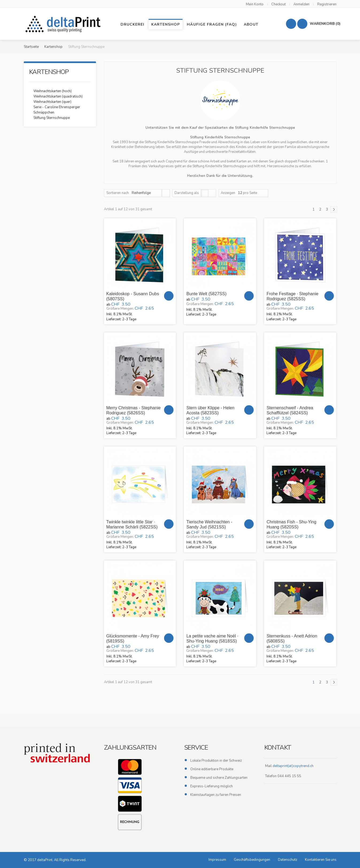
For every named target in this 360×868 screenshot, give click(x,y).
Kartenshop (53, 47)
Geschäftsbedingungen (252, 860)
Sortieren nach (118, 193)
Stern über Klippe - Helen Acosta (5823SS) (210, 410)
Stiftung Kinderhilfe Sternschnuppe (172, 142)
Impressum (217, 860)
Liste (212, 193)
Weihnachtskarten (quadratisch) (58, 96)
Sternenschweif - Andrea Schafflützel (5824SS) (290, 410)
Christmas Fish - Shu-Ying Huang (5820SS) (291, 524)
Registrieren (327, 4)
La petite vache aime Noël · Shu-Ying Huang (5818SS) (212, 639)
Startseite (31, 47)
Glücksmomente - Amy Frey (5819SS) (133, 639)
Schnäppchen (44, 112)
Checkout (278, 4)
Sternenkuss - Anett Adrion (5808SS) (292, 639)
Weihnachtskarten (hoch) (53, 91)
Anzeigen (228, 193)
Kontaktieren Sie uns (321, 860)
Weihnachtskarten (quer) (52, 102)
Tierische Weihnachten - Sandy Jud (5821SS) (209, 524)
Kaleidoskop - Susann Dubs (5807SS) (133, 296)
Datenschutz (288, 860)
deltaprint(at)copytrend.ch (293, 766)
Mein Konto (255, 4)
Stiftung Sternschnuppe (52, 118)
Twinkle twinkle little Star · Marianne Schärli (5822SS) (132, 524)
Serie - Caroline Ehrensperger (57, 107)
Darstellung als (187, 193)
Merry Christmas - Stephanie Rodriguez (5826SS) (134, 410)
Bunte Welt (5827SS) (206, 294)
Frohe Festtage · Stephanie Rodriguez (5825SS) (292, 296)
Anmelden (301, 4)
